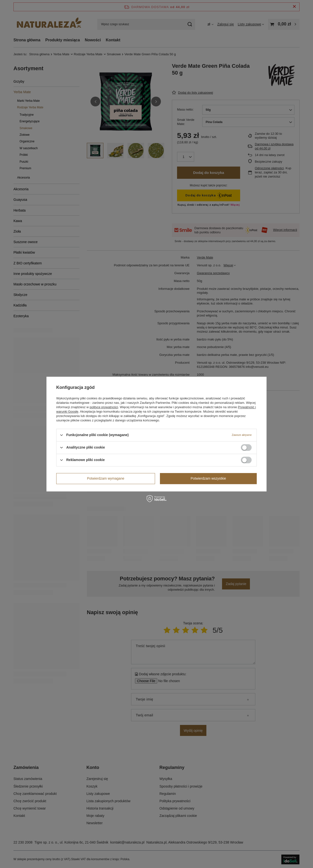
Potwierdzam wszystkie (208, 478)
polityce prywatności (104, 407)
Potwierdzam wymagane (106, 478)
